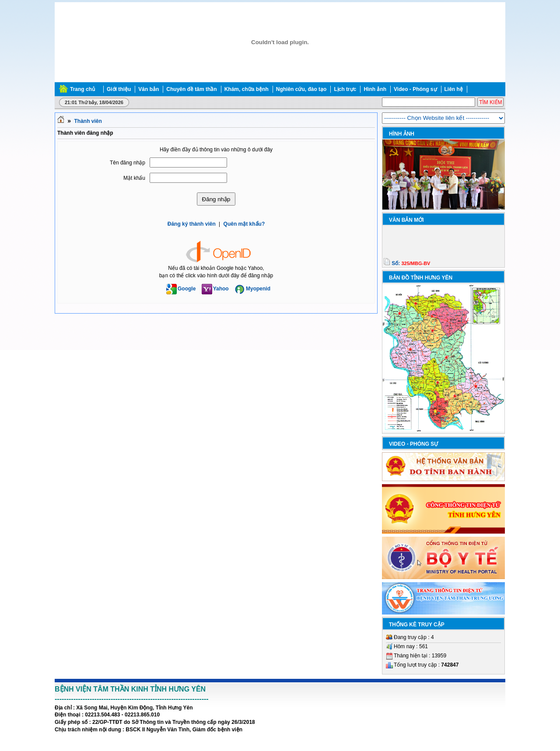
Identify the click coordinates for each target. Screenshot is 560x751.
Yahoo (215, 289)
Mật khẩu (134, 178)
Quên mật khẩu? (244, 224)
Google (181, 289)
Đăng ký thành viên (192, 224)
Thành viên (88, 121)
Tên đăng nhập (128, 163)
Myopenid (252, 289)
